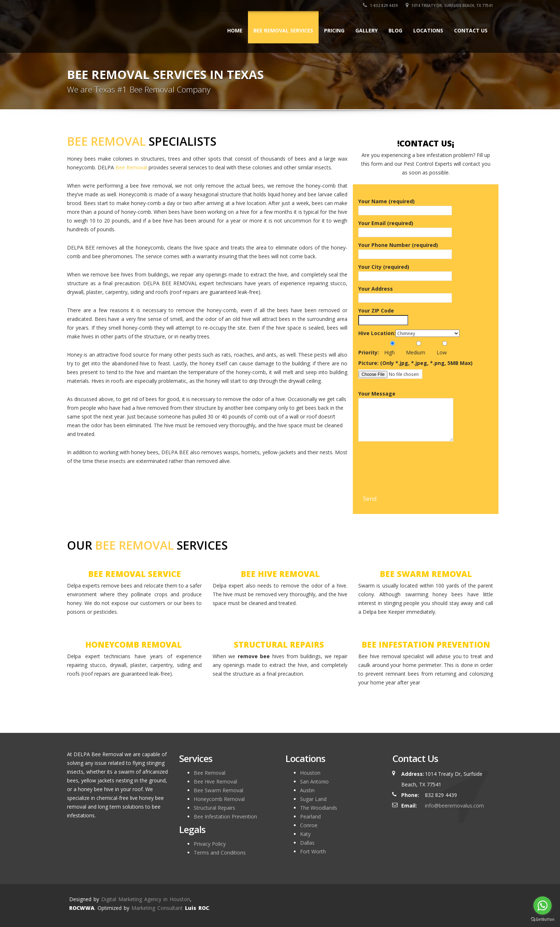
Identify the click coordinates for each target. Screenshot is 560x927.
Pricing (334, 30)
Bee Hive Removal (215, 781)
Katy (305, 834)
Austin (307, 790)
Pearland (310, 816)
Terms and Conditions (220, 853)
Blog (395, 30)
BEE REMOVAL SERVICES (283, 30)
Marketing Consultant (157, 908)
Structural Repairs (214, 808)
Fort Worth (313, 851)
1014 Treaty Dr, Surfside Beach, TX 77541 (449, 5)
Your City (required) (405, 271)
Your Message (406, 417)
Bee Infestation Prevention (225, 816)
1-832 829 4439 (380, 5)
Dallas (307, 843)
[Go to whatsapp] (543, 906)
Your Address (405, 293)
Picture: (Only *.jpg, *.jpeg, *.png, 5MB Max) (415, 363)
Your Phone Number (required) (405, 250)
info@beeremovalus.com (454, 806)
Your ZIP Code (383, 315)
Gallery (366, 30)
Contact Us (471, 30)
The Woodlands (319, 808)
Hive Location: (377, 333)
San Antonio (314, 781)
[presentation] (414, 478)
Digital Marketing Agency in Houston (146, 899)
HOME (235, 30)
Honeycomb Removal (219, 799)
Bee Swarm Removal (218, 790)
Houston (310, 773)
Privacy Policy (210, 844)
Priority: (369, 352)
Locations (428, 30)
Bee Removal (131, 167)
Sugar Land (313, 799)
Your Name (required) (405, 206)
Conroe (309, 825)
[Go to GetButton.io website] (543, 920)
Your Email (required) (405, 228)
